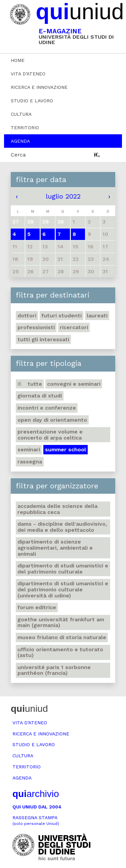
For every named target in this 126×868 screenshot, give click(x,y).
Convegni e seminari (74, 384)
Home (18, 60)
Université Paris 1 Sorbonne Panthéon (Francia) (54, 670)
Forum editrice (37, 607)
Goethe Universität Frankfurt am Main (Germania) (61, 622)
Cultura (21, 114)
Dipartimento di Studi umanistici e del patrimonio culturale (63, 569)
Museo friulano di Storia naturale (62, 637)
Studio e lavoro (32, 101)
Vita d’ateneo (28, 74)
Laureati (97, 316)
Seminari (29, 449)
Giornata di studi (40, 396)
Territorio (25, 128)
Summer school (66, 449)
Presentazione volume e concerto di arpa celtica (50, 435)
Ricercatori (74, 327)
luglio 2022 (63, 196)
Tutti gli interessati (43, 339)
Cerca (18, 155)
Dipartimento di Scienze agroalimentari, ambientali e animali (55, 548)
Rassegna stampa (36, 820)
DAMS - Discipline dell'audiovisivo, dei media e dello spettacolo (62, 527)
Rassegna (30, 462)
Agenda (20, 141)
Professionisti (36, 327)
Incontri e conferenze (47, 408)
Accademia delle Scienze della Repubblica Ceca (57, 509)
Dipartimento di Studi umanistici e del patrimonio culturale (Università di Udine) (63, 589)
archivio (36, 794)
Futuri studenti (61, 316)
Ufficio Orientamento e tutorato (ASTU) (60, 652)
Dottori (27, 316)
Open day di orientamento (52, 420)
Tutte (30, 384)
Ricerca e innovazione (39, 87)
